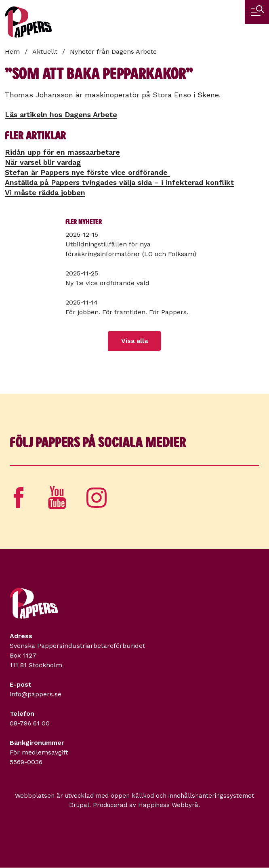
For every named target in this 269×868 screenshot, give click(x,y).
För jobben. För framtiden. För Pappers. (127, 312)
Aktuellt (45, 51)
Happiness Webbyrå (168, 805)
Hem (12, 51)
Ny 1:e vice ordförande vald (107, 283)
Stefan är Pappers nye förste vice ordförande (87, 172)
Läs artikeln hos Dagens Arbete (61, 115)
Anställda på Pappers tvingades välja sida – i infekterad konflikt (119, 182)
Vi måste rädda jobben (45, 192)
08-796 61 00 (30, 723)
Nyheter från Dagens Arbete (113, 51)
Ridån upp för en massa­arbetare (62, 152)
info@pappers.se (36, 694)
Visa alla (134, 341)
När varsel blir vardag (43, 162)
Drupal (79, 805)
